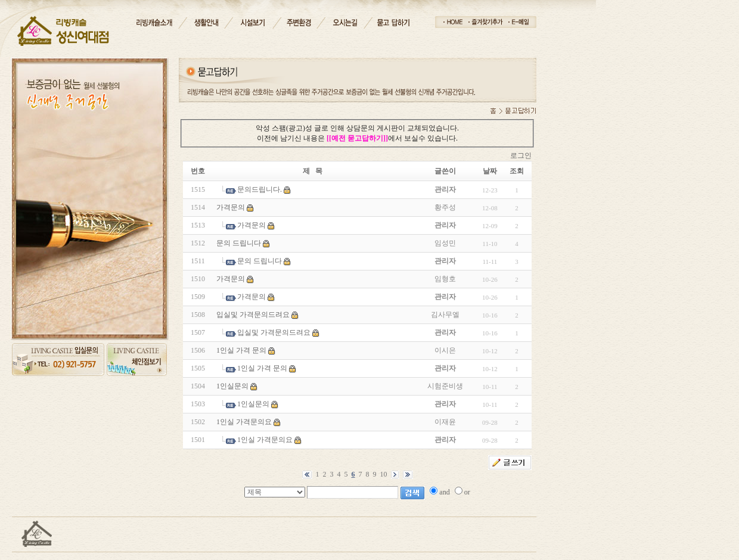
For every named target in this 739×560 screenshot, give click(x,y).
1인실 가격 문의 (241, 350)
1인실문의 (232, 386)
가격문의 (231, 207)
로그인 (521, 155)
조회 (517, 171)
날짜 (490, 171)
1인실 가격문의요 (244, 422)
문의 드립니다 (239, 243)
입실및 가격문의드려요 (253, 315)
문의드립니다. (260, 189)
